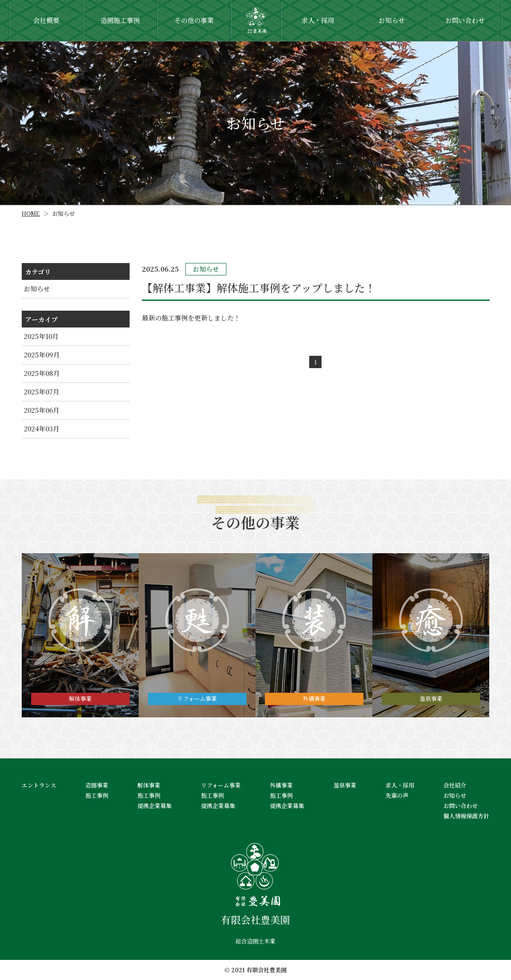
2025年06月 (42, 410)
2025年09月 (42, 355)
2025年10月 (41, 336)
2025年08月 (42, 373)
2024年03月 (42, 429)
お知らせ (37, 289)
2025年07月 (42, 392)
